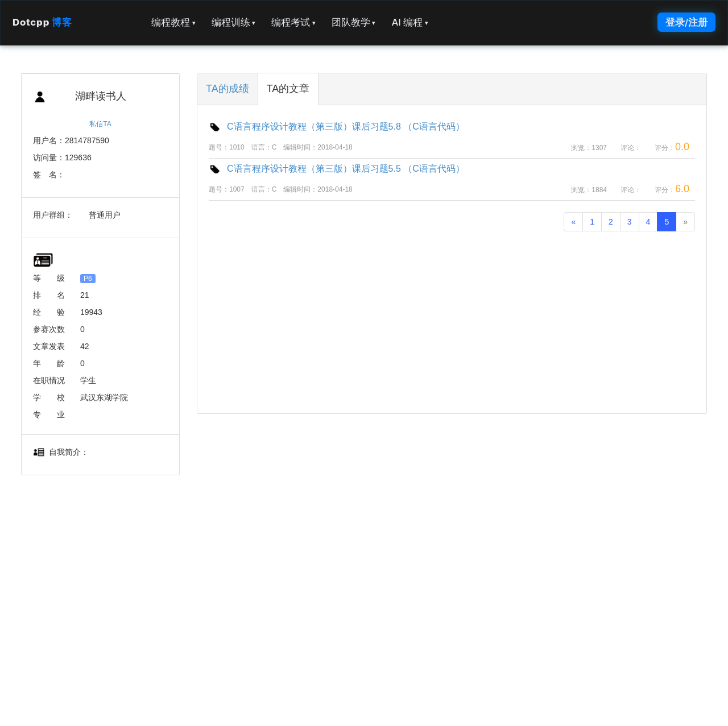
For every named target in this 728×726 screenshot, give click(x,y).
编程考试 (293, 22)
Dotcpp (42, 22)
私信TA (100, 124)
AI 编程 (409, 22)
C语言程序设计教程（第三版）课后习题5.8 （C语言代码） (337, 126)
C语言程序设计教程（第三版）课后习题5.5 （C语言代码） (337, 169)
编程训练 (234, 22)
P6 (88, 279)
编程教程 (173, 22)
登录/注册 (686, 22)
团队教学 (354, 22)
